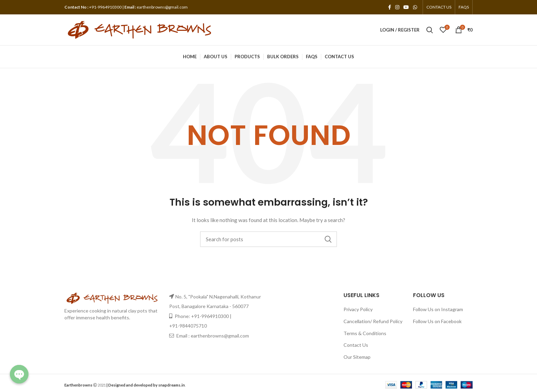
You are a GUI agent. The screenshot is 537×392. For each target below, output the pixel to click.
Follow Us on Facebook (437, 321)
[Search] (268, 239)
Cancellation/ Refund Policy (373, 321)
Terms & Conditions (365, 333)
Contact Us (356, 345)
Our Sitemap (357, 357)
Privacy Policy (358, 309)
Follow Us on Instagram (438, 309)
